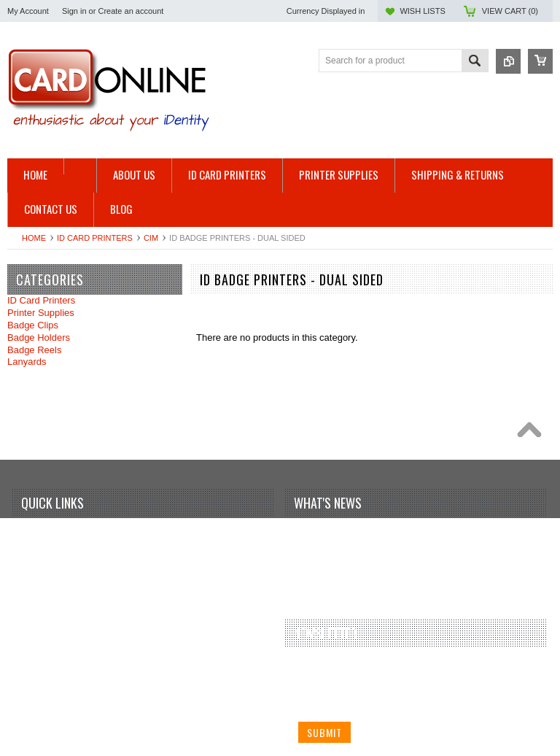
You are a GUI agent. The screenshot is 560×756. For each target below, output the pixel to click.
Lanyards (27, 362)
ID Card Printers (95, 238)
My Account (28, 11)
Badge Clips (33, 325)
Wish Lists (422, 11)
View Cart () (510, 11)
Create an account (131, 11)
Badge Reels (34, 350)
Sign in (74, 11)
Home (34, 238)
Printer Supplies (41, 313)
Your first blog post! (343, 535)
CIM (151, 238)
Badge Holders (39, 337)
